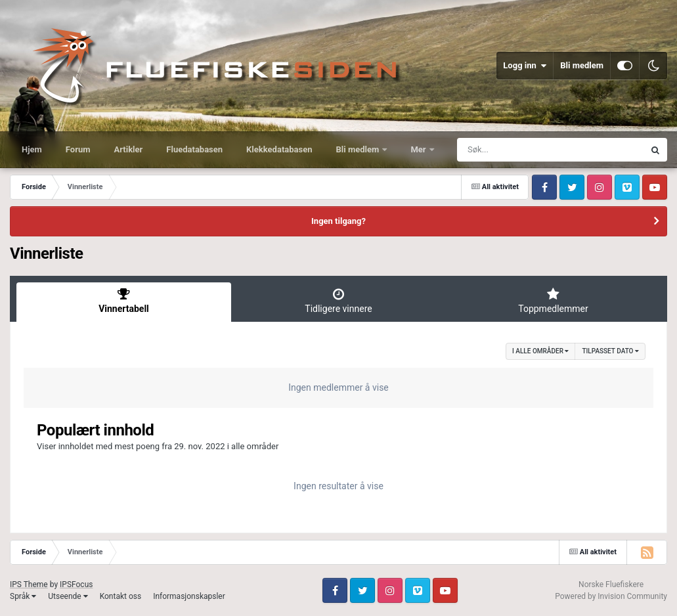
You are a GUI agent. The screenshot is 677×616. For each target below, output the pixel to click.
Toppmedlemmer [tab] (553, 301)
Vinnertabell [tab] (124, 301)
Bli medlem (582, 65)
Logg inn (525, 66)
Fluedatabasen (194, 149)
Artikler (129, 149)
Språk (23, 596)
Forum (78, 149)
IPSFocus (76, 584)
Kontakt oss (121, 596)
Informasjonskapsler (189, 596)
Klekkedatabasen (279, 149)
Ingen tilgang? (338, 221)
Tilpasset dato (610, 351)
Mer (419, 149)
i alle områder (540, 351)
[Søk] (519, 150)
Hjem (32, 149)
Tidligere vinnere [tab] (338, 301)
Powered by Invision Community (611, 596)
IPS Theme (29, 584)
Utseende (68, 596)
